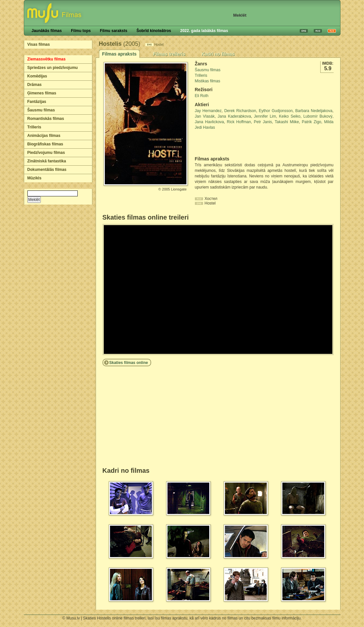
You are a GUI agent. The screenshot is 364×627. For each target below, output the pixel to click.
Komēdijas (37, 76)
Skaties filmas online (129, 363)
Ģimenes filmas (42, 93)
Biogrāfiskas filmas (45, 144)
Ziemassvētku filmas (47, 59)
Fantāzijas (37, 102)
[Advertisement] (233, 143)
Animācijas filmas (44, 136)
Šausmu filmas (41, 110)
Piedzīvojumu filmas (46, 153)
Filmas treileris (169, 54)
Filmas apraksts (119, 54)
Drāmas (35, 85)
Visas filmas (39, 44)
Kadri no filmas (218, 54)
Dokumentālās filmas (47, 170)
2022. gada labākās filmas (204, 31)
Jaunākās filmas (47, 31)
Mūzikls (34, 178)
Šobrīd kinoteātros (154, 31)
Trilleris (34, 127)
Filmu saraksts (114, 31)
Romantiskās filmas (46, 119)
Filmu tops (81, 31)
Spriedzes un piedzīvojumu (53, 68)
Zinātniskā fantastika (47, 161)
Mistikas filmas (208, 81)
